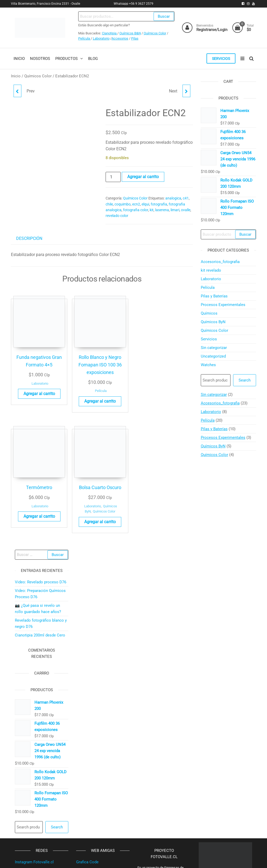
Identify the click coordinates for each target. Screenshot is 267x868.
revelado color (117, 216)
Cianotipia (109, 33)
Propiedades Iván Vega (96, 803)
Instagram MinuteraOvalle (37, 820)
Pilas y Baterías (214, 297)
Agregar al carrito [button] (31, 387)
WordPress (137, 860)
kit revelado (211, 271)
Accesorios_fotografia (220, 262)
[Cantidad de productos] (113, 178)
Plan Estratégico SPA (95, 794)
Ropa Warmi (87, 785)
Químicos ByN (213, 322)
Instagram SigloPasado (35, 803)
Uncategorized (213, 357)
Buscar (163, 16)
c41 (186, 199)
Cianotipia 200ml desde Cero (40, 550)
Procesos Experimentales (223, 305)
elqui (145, 205)
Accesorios (120, 38)
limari (175, 210)
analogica (173, 199)
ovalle (186, 210)
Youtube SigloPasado (34, 794)
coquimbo (123, 205)
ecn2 (136, 205)
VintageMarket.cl (91, 811)
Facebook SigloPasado (35, 811)
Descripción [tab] (29, 239)
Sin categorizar (214, 348)
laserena (162, 210)
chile (109, 205)
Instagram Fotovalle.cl (34, 777)
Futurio (171, 860)
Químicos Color (155, 33)
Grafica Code (87, 777)
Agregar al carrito (143, 177)
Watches (208, 365)
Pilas (135, 38)
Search (245, 381)
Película (84, 38)
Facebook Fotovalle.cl (34, 785)
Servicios (220, 59)
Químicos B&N (130, 33)
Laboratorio (101, 38)
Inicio (16, 77)
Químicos (209, 314)
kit (152, 210)
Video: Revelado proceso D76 (41, 497)
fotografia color (136, 210)
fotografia (159, 205)
